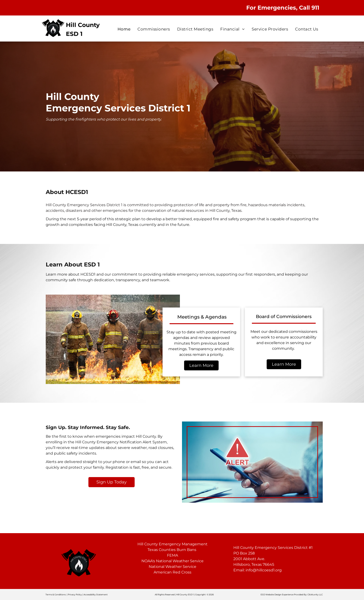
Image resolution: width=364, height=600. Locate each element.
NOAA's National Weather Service (173, 561)
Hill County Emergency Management (173, 544)
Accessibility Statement (96, 594)
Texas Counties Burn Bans (172, 550)
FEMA (173, 555)
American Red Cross (173, 572)
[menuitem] (124, 29)
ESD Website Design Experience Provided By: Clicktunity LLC (292, 594)
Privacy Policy (75, 594)
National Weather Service (173, 567)
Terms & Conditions (56, 594)
